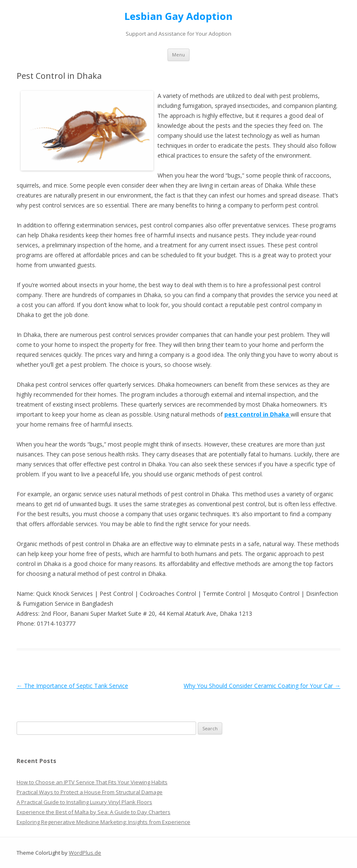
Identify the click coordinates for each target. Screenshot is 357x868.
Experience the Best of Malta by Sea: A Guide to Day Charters (93, 812)
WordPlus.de (85, 853)
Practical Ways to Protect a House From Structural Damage (90, 792)
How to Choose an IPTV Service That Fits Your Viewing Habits (92, 782)
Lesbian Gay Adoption (178, 16)
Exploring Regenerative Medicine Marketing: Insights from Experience (103, 822)
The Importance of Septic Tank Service (72, 686)
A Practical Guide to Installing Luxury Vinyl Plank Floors (84, 802)
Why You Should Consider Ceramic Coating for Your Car (262, 686)
